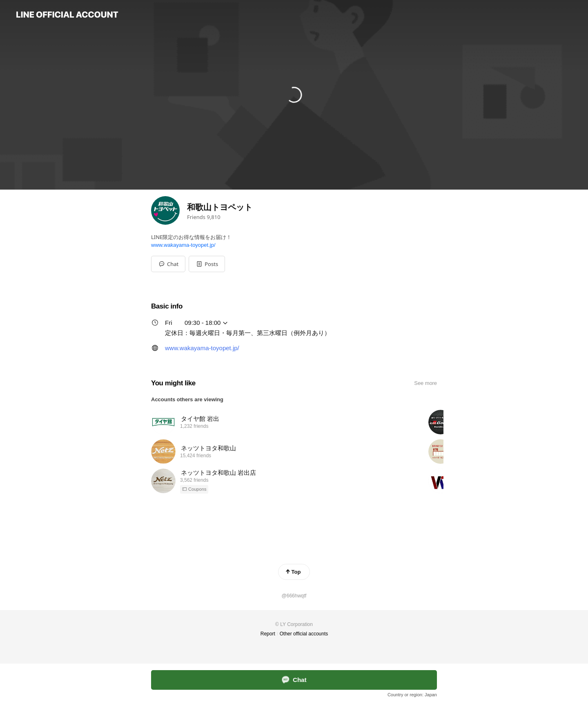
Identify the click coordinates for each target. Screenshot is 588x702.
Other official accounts (304, 634)
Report (268, 634)
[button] (207, 264)
